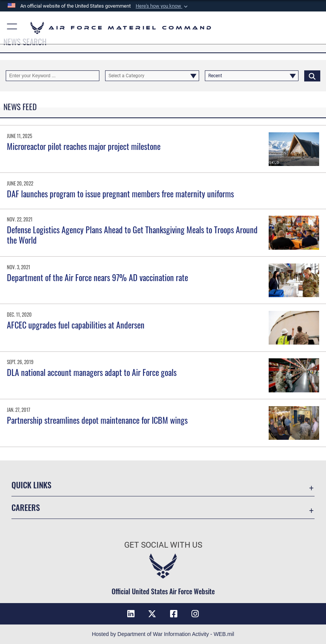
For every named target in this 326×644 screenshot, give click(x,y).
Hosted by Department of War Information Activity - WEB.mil (163, 634)
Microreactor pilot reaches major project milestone (84, 146)
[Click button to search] (312, 76)
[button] (162, 6)
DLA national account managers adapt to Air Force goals (92, 372)
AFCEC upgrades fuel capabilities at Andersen (76, 325)
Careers (26, 507)
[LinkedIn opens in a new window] (131, 614)
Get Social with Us (163, 545)
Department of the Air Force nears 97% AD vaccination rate (97, 277)
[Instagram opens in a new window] (195, 614)
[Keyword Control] (53, 76)
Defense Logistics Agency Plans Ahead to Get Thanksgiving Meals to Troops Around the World (132, 234)
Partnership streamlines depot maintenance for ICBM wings (97, 420)
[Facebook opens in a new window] (174, 614)
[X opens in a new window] (152, 614)
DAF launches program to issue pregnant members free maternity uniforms (120, 194)
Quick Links (31, 485)
